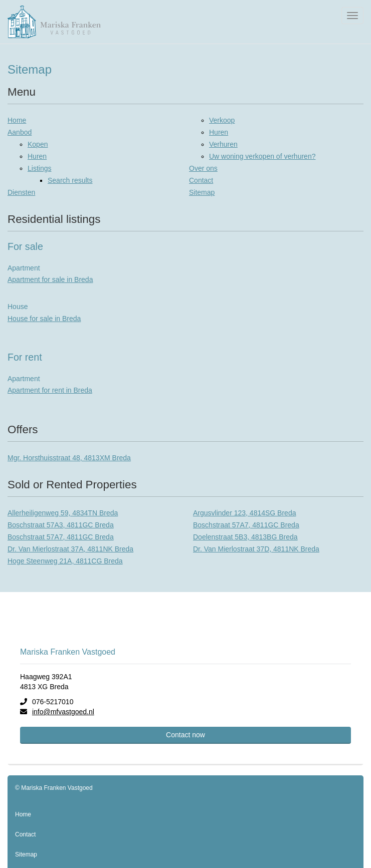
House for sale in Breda (44, 319)
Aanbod (20, 132)
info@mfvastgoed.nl (63, 712)
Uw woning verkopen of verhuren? (262, 156)
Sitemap (202, 192)
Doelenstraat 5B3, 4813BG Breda (245, 537)
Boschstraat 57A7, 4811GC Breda (246, 525)
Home (17, 120)
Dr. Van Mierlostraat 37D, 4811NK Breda (256, 549)
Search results (70, 180)
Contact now (185, 735)
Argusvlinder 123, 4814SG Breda (244, 513)
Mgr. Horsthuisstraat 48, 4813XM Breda (69, 458)
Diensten (21, 192)
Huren (37, 156)
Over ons (203, 168)
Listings (39, 168)
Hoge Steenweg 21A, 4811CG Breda (65, 561)
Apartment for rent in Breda (50, 390)
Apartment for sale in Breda (50, 279)
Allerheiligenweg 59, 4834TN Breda (63, 513)
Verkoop (222, 120)
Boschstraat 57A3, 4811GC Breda (61, 525)
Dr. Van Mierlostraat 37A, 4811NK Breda (70, 549)
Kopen (38, 144)
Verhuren (223, 144)
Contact (201, 180)
